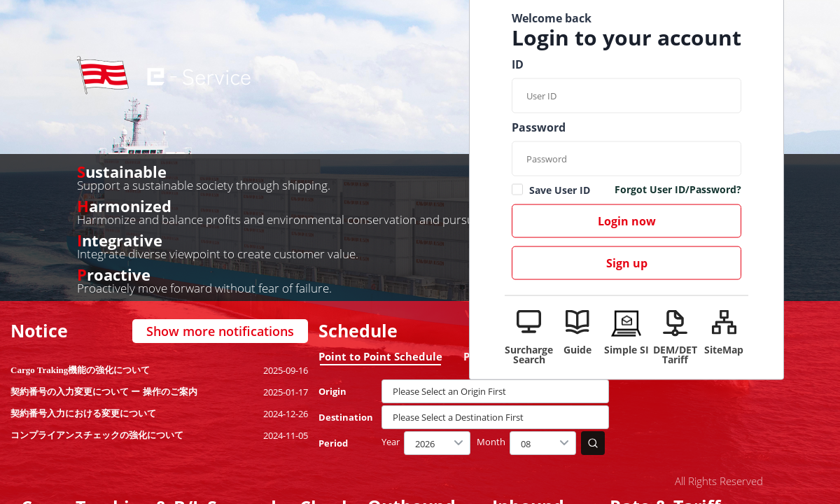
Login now (627, 221)
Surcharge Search (529, 354)
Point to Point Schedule (380, 356)
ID (518, 64)
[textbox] (495, 391)
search (593, 443)
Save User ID (560, 190)
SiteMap (724, 349)
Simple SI (626, 349)
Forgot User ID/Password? (678, 190)
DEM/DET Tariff (675, 354)
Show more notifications (220, 331)
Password (539, 127)
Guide (577, 349)
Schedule (358, 331)
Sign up (627, 263)
